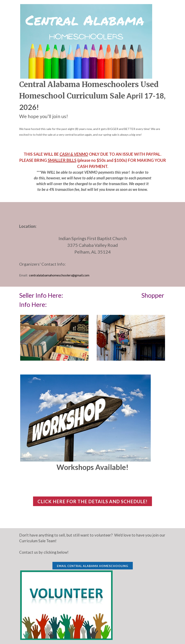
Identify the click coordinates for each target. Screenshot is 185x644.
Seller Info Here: (42, 295)
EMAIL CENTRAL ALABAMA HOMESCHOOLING (93, 566)
